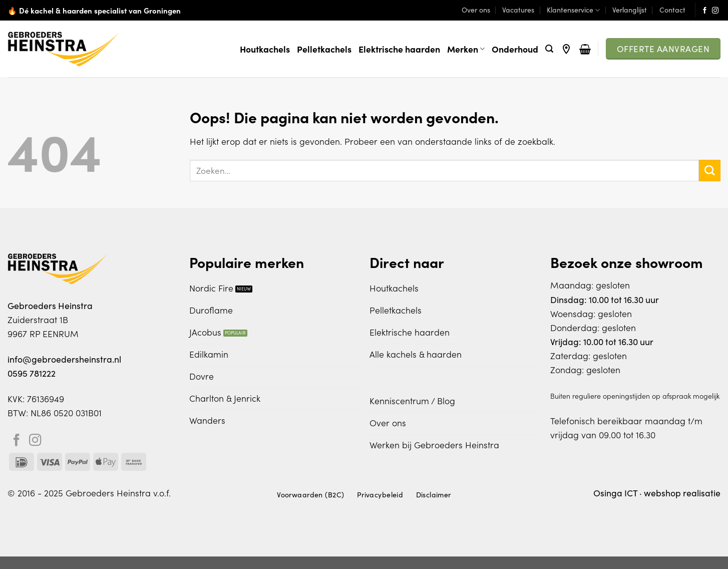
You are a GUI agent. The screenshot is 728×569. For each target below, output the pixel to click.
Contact (672, 10)
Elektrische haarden (399, 49)
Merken (466, 49)
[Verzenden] (710, 171)
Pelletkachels (324, 49)
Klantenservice (573, 10)
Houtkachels (265, 49)
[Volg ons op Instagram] (715, 11)
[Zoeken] (549, 49)
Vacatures (518, 10)
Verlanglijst (630, 10)
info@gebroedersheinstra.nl (64, 359)
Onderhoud (515, 49)
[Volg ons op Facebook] (705, 11)
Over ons (476, 10)
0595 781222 (32, 373)
